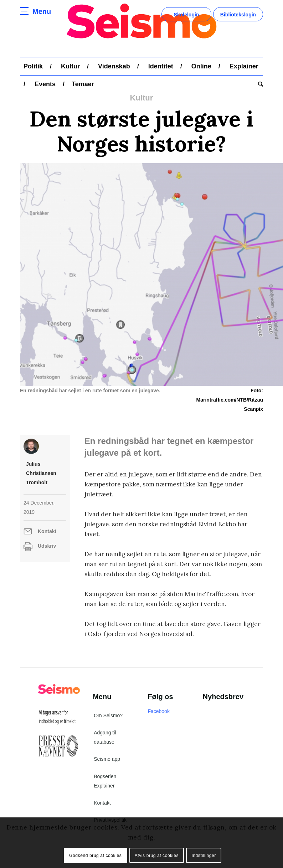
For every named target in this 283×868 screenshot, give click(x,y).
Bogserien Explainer (105, 781)
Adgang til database (105, 737)
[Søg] (259, 84)
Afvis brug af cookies (157, 856)
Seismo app (107, 759)
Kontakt (47, 531)
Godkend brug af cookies (95, 856)
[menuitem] (33, 66)
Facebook (158, 711)
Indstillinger (204, 856)
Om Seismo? (108, 715)
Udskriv (47, 546)
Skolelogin (187, 15)
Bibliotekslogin (238, 15)
